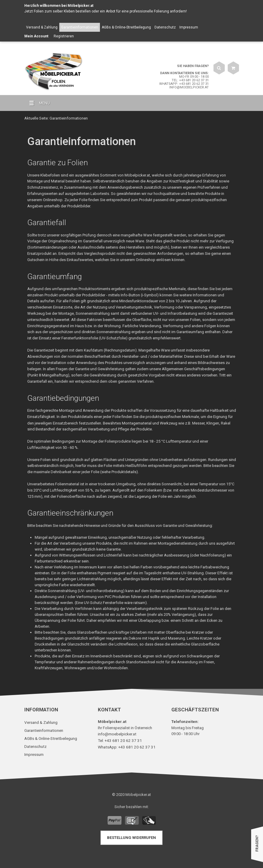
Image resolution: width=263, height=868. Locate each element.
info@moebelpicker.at (189, 87)
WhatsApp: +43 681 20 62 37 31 (184, 84)
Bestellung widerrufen (131, 836)
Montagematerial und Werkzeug (149, 422)
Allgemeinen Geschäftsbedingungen (193, 369)
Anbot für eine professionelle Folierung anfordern (146, 11)
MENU (37, 103)
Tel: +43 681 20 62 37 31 (190, 80)
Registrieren (64, 36)
